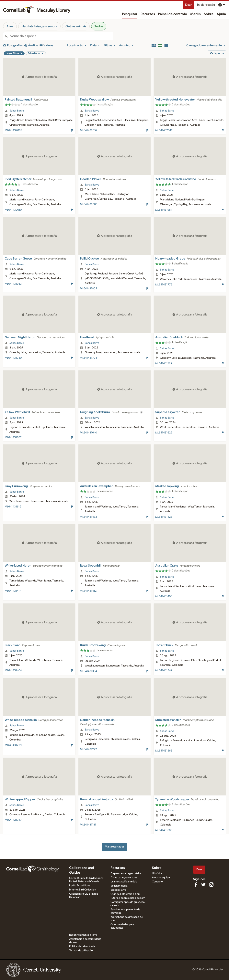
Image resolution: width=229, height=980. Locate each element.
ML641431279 (13, 745)
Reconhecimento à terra (83, 935)
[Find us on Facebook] (196, 885)
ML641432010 (13, 210)
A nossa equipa (161, 878)
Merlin (195, 14)
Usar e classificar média (124, 882)
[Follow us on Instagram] (211, 885)
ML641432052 (89, 130)
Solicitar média (119, 886)
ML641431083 (164, 830)
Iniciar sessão (206, 5)
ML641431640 (88, 433)
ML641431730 (13, 358)
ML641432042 (164, 130)
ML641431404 (13, 670)
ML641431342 (164, 670)
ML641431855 (88, 289)
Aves (10, 26)
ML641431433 (88, 517)
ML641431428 (164, 517)
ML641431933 (13, 284)
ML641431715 (164, 363)
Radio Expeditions (80, 886)
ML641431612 (13, 507)
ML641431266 (164, 751)
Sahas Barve (17, 111)
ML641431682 (13, 437)
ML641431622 (164, 433)
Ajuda (221, 14)
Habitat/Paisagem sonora (39, 26)
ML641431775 (164, 285)
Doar (188, 5)
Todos (99, 26)
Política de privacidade (82, 946)
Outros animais (76, 26)
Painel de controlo (173, 14)
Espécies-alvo (118, 890)
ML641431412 (88, 591)
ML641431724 (88, 358)
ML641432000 (89, 204)
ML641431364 (88, 671)
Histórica (157, 873)
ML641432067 (13, 130)
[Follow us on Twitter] (203, 885)
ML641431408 (164, 596)
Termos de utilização (81, 951)
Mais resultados (114, 847)
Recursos (148, 14)
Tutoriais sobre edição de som (128, 898)
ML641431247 (13, 820)
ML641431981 (164, 210)
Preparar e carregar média (126, 873)
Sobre (209, 14)
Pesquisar (130, 14)
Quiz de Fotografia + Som (125, 894)
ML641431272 (88, 749)
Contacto (157, 882)
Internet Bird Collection (83, 890)
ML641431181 (88, 825)
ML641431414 (13, 591)
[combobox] (61, 36)
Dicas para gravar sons (124, 878)
